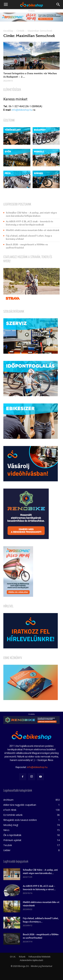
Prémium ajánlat (12, 840)
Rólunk (22, 957)
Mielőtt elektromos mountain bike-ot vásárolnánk (33, 230)
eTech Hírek (10, 810)
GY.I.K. (13, 957)
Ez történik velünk (13, 815)
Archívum (8, 800)
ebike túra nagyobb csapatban (20, 805)
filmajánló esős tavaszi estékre (20, 820)
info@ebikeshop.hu (22, 110)
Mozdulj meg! (9, 68)
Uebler (7, 850)
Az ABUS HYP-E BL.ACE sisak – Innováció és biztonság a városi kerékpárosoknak (29, 223)
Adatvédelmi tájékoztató (32, 960)
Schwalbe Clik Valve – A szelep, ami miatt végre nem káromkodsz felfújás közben (31, 214)
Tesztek (8, 845)
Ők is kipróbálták (12, 835)
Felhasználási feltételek (39, 957)
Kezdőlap (8, 31)
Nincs (6, 830)
